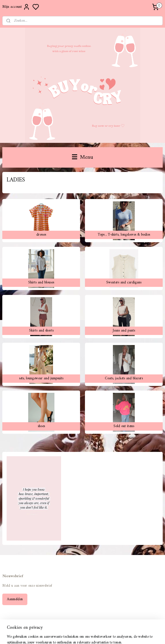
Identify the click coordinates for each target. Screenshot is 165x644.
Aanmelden (15, 599)
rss (108, 633)
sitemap (99, 633)
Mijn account (16, 7)
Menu (83, 157)
